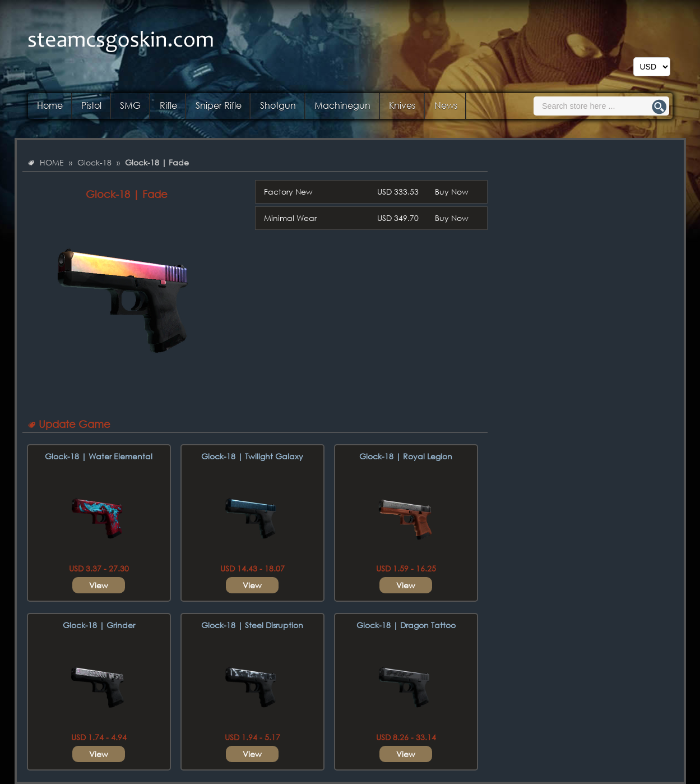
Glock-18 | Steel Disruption (252, 625)
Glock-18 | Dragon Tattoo (406, 625)
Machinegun (342, 105)
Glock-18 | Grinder (99, 625)
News (446, 105)
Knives (402, 105)
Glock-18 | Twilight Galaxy (252, 456)
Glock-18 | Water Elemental (99, 456)
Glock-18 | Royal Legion (406, 456)
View (99, 585)
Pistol (91, 105)
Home (50, 105)
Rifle (168, 105)
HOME (52, 162)
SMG (130, 105)
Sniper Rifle (219, 105)
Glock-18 (94, 162)
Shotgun (278, 105)
